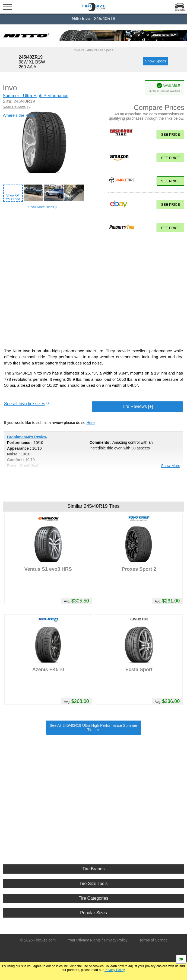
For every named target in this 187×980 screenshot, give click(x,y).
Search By (180, 10)
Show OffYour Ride (13, 197)
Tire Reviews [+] (137, 406)
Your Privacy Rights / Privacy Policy (97, 940)
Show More (171, 466)
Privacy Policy (115, 970)
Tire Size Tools (93, 884)
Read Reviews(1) (16, 107)
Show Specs (156, 61)
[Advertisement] (94, 795)
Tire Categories (93, 898)
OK (181, 959)
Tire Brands (93, 869)
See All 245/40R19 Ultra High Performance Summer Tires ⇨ (93, 728)
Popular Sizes (93, 913)
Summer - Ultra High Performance (36, 96)
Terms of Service (154, 940)
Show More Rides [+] (43, 207)
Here (91, 423)
